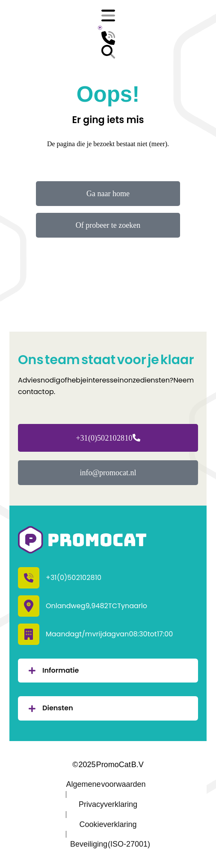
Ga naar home (108, 194)
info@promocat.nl (108, 473)
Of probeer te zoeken (108, 225)
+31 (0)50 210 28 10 (108, 438)
